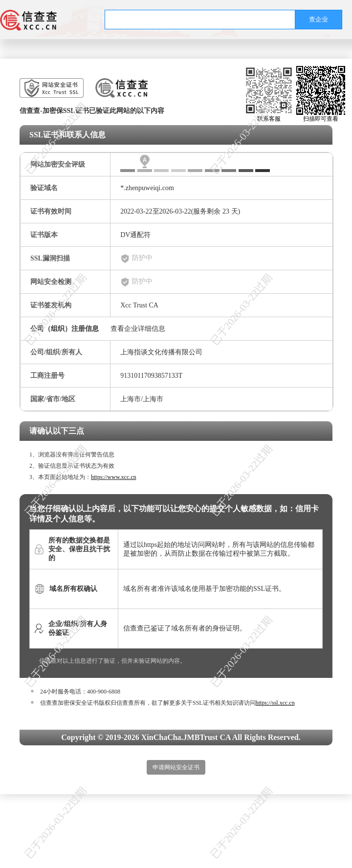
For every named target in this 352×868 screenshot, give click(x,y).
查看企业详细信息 (138, 329)
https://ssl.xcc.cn (275, 703)
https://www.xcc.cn (114, 477)
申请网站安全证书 (176, 767)
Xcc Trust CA (139, 305)
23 (226, 211)
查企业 (319, 19)
